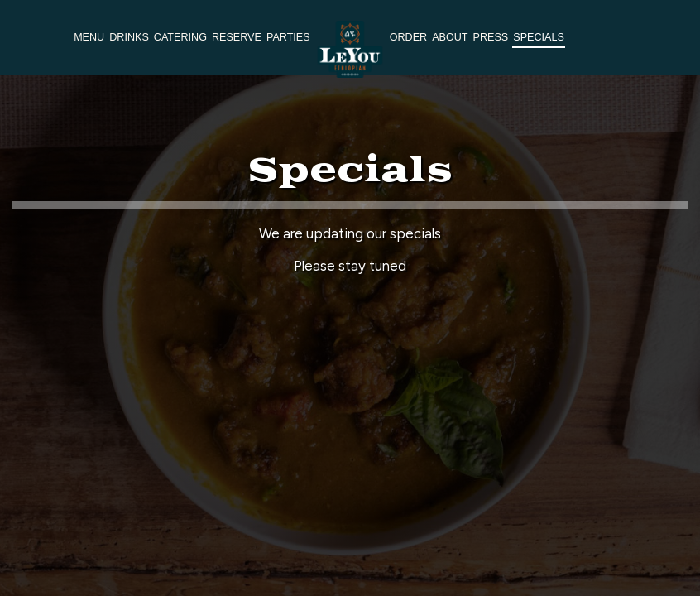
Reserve (237, 37)
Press (491, 37)
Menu (89, 37)
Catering (180, 37)
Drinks (129, 37)
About (450, 37)
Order (408, 37)
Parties (288, 37)
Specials (539, 37)
